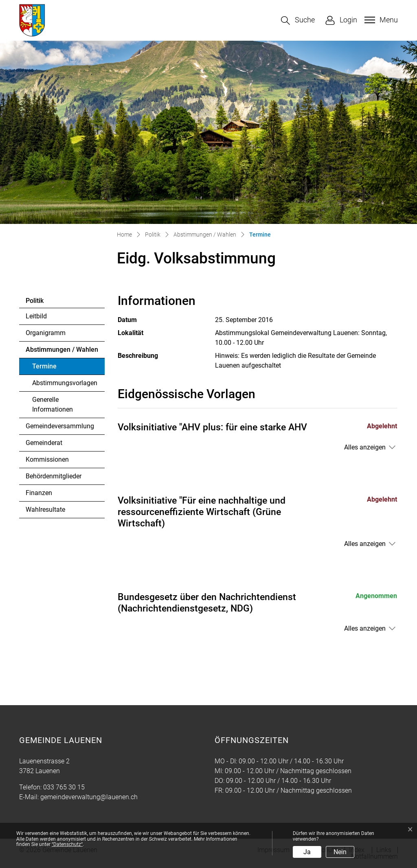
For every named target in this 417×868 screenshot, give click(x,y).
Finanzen (39, 493)
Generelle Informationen (53, 404)
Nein (340, 852)
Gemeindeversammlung (60, 426)
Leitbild (36, 316)
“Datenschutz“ (67, 844)
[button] (298, 21)
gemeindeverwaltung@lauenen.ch (89, 797)
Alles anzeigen (365, 447)
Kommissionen (47, 459)
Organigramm (46, 333)
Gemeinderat (44, 443)
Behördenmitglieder (54, 476)
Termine (54, 368)
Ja (307, 852)
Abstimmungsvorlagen (65, 383)
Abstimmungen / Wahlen (62, 350)
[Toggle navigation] (380, 20)
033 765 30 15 (64, 787)
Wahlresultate (45, 510)
